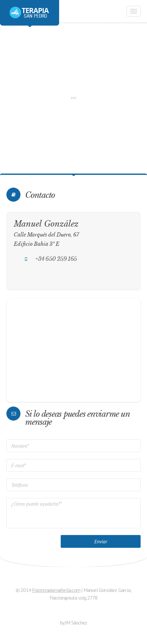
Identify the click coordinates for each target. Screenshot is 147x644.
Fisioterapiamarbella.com (56, 590)
